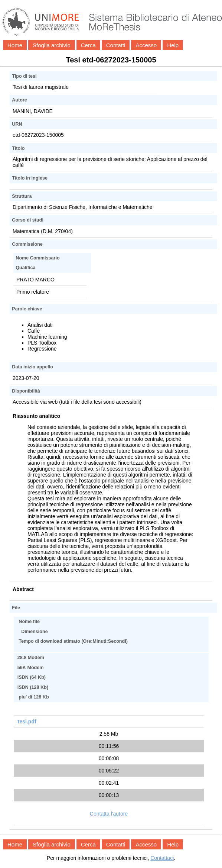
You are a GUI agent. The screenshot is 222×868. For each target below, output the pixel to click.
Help (173, 45)
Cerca (88, 45)
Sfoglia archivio (52, 45)
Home (15, 45)
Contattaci (162, 858)
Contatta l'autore (109, 814)
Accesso (146, 45)
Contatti (116, 45)
